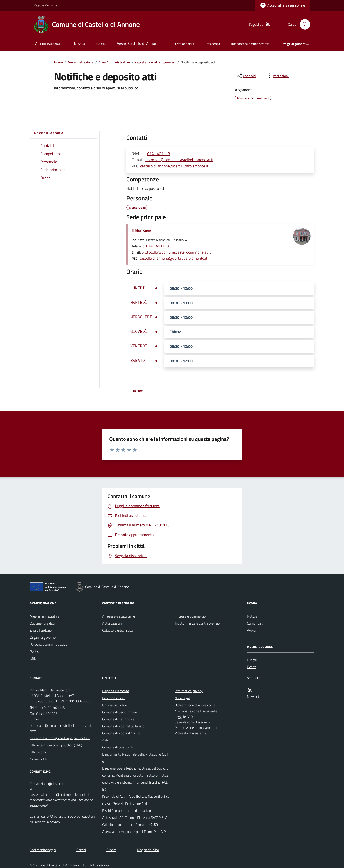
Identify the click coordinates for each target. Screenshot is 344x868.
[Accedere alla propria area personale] (283, 5)
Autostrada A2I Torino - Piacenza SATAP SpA (135, 817)
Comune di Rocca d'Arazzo (121, 733)
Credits (111, 850)
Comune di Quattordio (118, 747)
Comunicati (255, 623)
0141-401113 (54, 707)
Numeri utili (38, 759)
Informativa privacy (189, 691)
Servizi (101, 43)
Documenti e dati (42, 623)
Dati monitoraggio (43, 850)
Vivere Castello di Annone (138, 43)
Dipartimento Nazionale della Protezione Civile (135, 758)
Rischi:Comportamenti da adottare (127, 810)
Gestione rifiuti (185, 44)
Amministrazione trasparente (196, 711)
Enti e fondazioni (42, 630)
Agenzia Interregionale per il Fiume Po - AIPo (135, 832)
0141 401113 (159, 154)
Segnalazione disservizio (192, 722)
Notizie (252, 616)
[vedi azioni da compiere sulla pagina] (277, 76)
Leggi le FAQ (184, 717)
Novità (79, 43)
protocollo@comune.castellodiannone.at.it (179, 160)
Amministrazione (49, 43)
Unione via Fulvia (115, 705)
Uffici (33, 658)
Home (58, 62)
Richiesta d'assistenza (191, 733)
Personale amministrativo (48, 644)
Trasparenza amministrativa (250, 44)
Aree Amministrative (114, 62)
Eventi (252, 667)
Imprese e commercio (190, 616)
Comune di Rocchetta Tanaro (123, 726)
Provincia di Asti (114, 698)
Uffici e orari (38, 752)
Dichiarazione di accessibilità (195, 705)
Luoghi (252, 660)
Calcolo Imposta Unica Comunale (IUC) (130, 825)
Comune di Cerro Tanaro (120, 712)
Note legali (183, 698)
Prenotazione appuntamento (196, 728)
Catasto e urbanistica (118, 630)
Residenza (213, 44)
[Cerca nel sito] (303, 24)
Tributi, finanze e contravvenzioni (198, 623)
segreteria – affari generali (155, 62)
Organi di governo (43, 637)
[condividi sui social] (246, 76)
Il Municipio (141, 230)
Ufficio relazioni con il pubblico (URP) (56, 745)
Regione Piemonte (45, 5)
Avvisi (251, 630)
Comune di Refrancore (118, 719)
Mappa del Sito (148, 850)
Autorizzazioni (112, 623)
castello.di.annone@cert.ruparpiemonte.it (174, 166)
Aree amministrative (45, 616)
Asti (105, 740)
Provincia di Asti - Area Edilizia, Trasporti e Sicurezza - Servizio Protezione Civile (136, 800)
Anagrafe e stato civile (119, 616)
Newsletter (255, 696)
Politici (35, 651)
